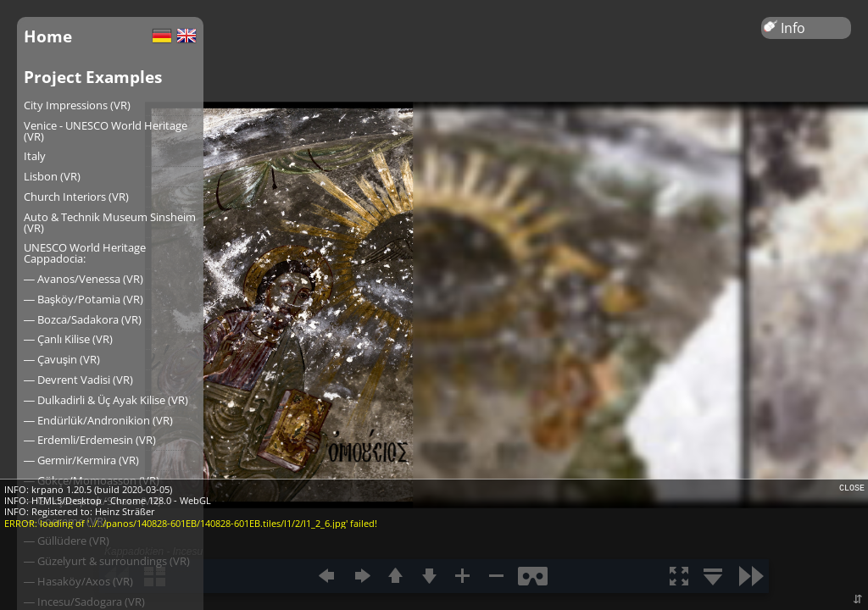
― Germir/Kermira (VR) (81, 460)
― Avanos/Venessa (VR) (83, 279)
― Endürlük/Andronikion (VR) (98, 420)
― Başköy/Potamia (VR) (83, 299)
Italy (35, 156)
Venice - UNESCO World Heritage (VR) (106, 131)
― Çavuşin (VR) (62, 359)
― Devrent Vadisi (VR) (78, 380)
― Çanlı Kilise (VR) (68, 339)
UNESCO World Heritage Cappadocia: (85, 253)
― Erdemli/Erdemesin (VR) (90, 440)
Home (48, 36)
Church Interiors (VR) (76, 197)
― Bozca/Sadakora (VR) (83, 319)
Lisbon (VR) (52, 176)
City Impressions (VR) (77, 105)
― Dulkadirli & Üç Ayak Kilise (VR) (106, 400)
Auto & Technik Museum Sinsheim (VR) (110, 222)
